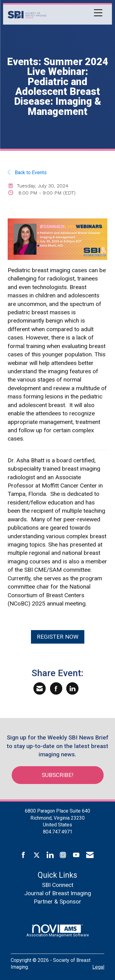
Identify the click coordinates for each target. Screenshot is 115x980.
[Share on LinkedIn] (72, 688)
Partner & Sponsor (57, 902)
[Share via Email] (40, 688)
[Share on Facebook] (56, 688)
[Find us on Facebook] (23, 855)
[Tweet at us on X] (37, 855)
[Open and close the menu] (76, 14)
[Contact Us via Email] (90, 855)
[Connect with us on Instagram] (63, 855)
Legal (98, 967)
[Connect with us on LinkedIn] (50, 855)
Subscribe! (57, 775)
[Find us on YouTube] (76, 855)
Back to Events (27, 172)
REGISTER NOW (58, 637)
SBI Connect (58, 885)
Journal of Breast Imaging (58, 893)
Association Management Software (58, 931)
